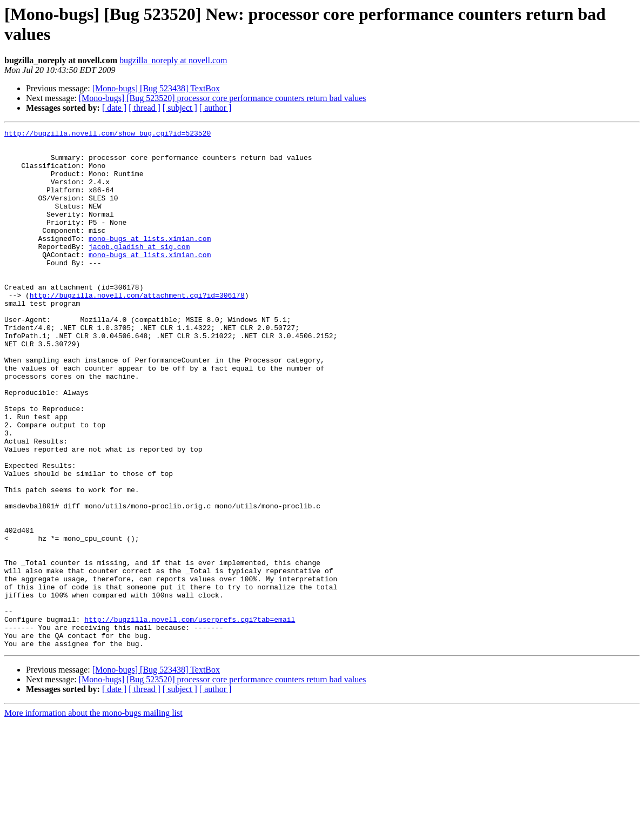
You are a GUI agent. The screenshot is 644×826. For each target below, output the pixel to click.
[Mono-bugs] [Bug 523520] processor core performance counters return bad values (223, 98)
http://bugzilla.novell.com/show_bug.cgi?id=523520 (108, 135)
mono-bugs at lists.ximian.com (150, 261)
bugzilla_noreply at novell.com (173, 60)
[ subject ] (180, 108)
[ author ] (216, 108)
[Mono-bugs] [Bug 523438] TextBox (156, 88)
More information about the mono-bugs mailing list (93, 817)
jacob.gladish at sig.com (139, 271)
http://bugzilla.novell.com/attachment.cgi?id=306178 (137, 329)
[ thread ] (145, 108)
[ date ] (114, 108)
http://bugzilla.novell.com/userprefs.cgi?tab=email (190, 718)
